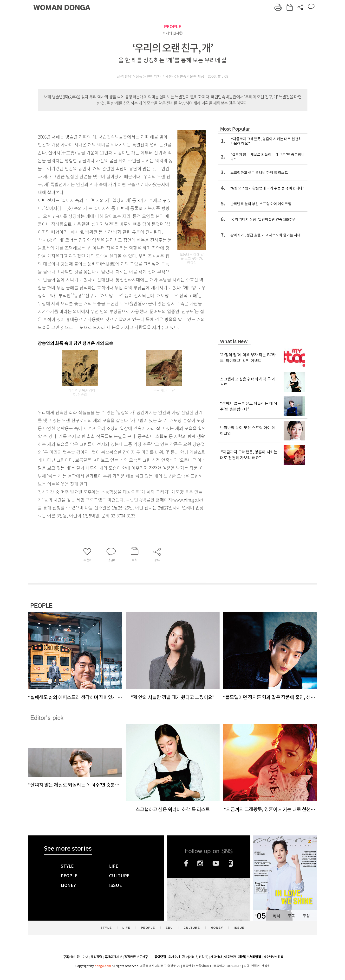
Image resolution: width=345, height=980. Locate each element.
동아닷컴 (160, 957)
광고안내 (83, 957)
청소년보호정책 (273, 957)
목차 (276, 916)
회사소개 (174, 957)
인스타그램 (200, 863)
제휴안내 (216, 957)
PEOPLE (172, 27)
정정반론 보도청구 (136, 957)
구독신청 (69, 957)
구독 (291, 916)
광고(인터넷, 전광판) (195, 957)
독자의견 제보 (113, 957)
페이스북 (186, 863)
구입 (306, 916)
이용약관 (230, 957)
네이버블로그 (231, 863)
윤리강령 (96, 957)
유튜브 (216, 863)
